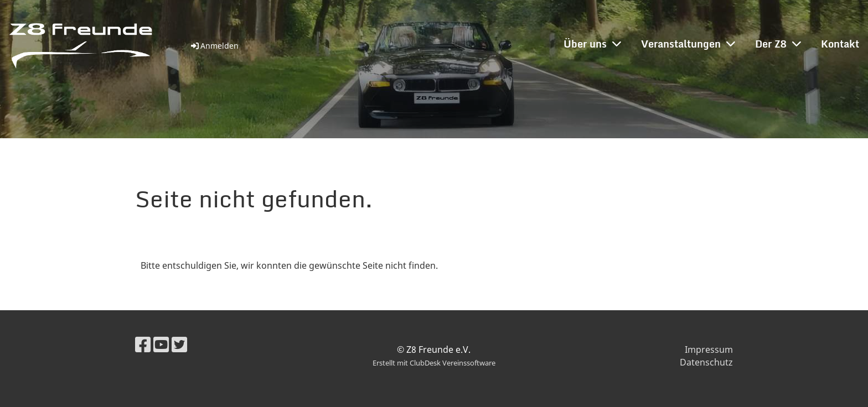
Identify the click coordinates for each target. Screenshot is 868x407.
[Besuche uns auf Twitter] (179, 344)
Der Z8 (778, 44)
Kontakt (840, 44)
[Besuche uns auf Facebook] (143, 344)
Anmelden (214, 46)
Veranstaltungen (688, 44)
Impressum (709, 349)
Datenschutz (706, 362)
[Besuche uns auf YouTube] (161, 344)
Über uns (592, 44)
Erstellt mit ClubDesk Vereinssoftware (434, 363)
